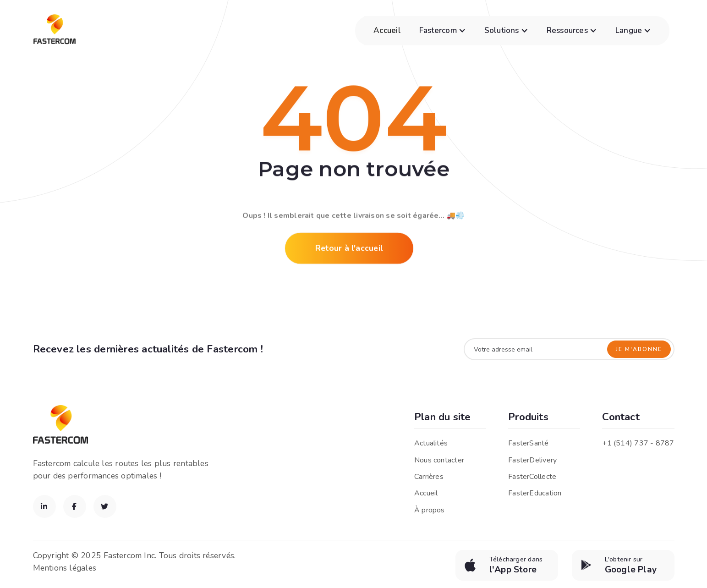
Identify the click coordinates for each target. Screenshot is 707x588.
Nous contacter (439, 460)
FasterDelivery (532, 460)
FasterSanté (528, 443)
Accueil (387, 30)
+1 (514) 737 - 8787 (638, 443)
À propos (430, 510)
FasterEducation (535, 493)
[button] (443, 31)
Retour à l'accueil (349, 249)
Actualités (431, 443)
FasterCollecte (532, 477)
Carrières (429, 477)
